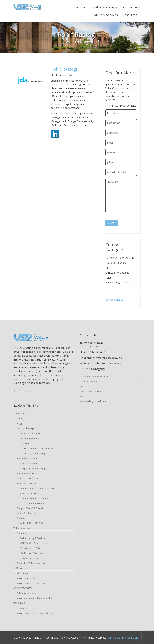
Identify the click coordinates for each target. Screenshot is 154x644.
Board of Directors (30, 433)
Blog (19, 423)
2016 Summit (128, 7)
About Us (22, 418)
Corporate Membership (33, 468)
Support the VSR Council (30, 508)
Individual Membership (33, 463)
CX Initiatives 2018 (30, 548)
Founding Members (31, 438)
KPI (107, 268)
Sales (108, 278)
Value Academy (104, 7)
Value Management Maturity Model (36, 598)
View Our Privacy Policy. (124, 638)
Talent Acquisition (26, 483)
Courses (21, 533)
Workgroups (27, 443)
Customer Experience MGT (121, 258)
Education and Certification (38, 448)
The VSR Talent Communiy (34, 498)
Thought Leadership (35, 453)
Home (67, 42)
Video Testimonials (27, 513)
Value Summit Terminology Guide (35, 613)
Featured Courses (116, 263)
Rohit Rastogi (64, 69)
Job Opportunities (30, 493)
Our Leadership (25, 428)
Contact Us (23, 518)
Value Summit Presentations (32, 583)
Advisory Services (106, 15)
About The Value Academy (31, 563)
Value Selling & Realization (120, 283)
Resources (130, 15)
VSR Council (82, 7)
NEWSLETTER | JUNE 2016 (30, 523)
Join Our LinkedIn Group (30, 478)
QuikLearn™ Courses (117, 273)
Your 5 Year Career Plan (33, 503)
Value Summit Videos (28, 578)
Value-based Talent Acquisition (37, 488)
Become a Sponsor (27, 473)
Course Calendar (115, 300)
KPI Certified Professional (34, 543)
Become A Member (27, 458)
